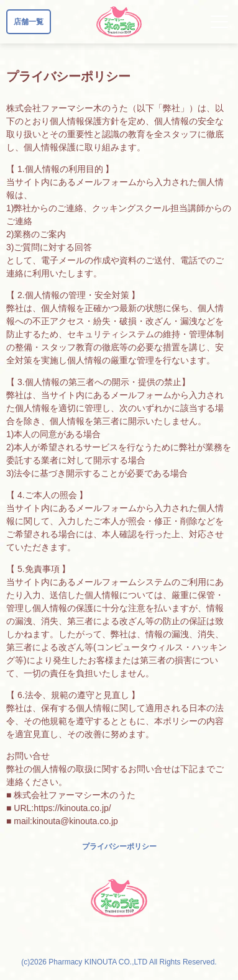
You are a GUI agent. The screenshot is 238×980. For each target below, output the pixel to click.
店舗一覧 (29, 22)
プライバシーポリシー (119, 846)
